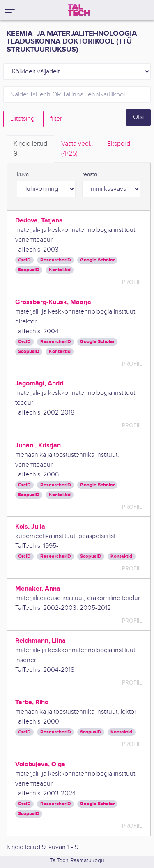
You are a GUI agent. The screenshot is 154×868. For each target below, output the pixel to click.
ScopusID (29, 270)
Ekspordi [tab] (119, 144)
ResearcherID (56, 260)
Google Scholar (97, 260)
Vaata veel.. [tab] (77, 149)
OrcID (24, 260)
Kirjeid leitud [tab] (30, 149)
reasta (90, 174)
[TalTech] (79, 10)
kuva (23, 174)
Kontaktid (60, 270)
